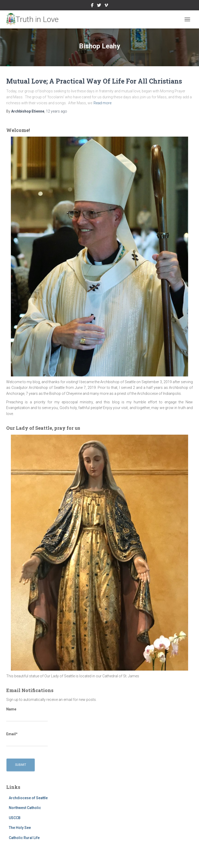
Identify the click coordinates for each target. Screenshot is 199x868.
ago (56, 111)
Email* (27, 739)
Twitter (99, 6)
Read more (102, 103)
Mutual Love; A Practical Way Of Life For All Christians (94, 81)
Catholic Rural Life (24, 838)
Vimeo (106, 6)
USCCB (15, 818)
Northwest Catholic (25, 808)
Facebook (92, 6)
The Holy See (20, 828)
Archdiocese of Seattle (28, 798)
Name (27, 714)
